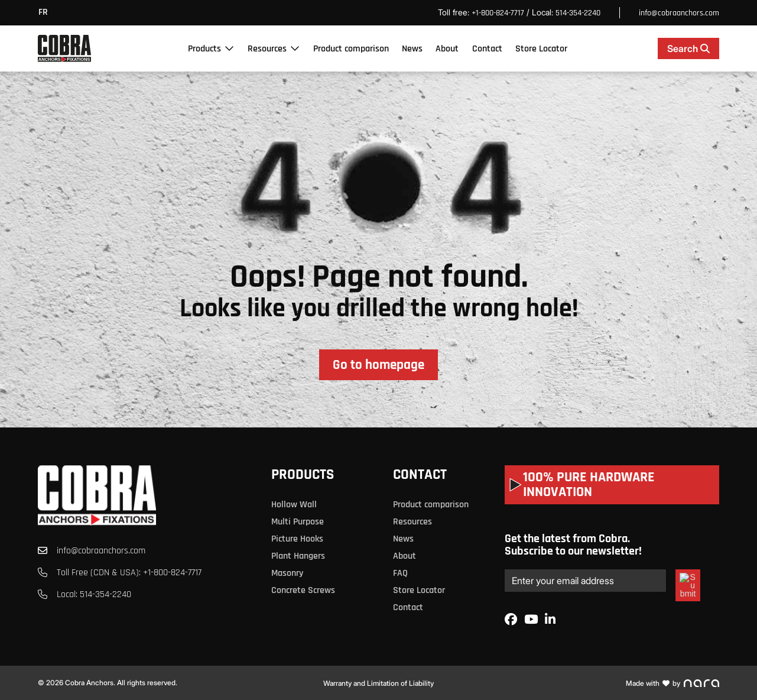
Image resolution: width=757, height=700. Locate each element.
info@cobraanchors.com (679, 13)
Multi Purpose (298, 522)
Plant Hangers (298, 556)
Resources (267, 49)
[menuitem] (46, 13)
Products (204, 49)
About (447, 49)
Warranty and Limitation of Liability (378, 683)
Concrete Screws (303, 590)
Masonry (287, 573)
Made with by (672, 683)
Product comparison (351, 49)
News (412, 49)
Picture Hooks (297, 539)
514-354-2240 (578, 13)
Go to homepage (378, 365)
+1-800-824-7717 (498, 13)
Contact (487, 49)
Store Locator (541, 49)
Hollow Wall (294, 505)
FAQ (400, 573)
